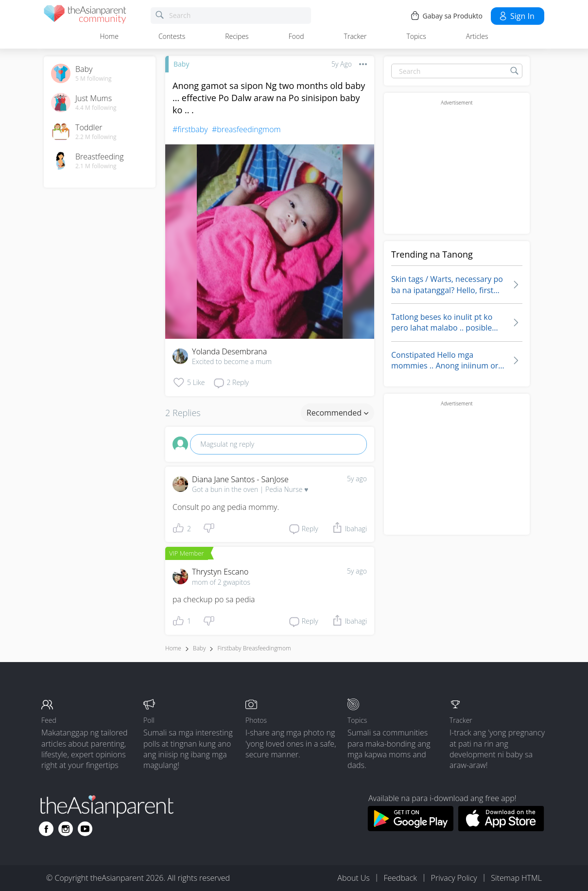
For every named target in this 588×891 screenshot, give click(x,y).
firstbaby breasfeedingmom (254, 648)
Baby (181, 64)
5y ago (357, 479)
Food (296, 36)
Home (109, 36)
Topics (416, 36)
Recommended (337, 413)
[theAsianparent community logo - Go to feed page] (85, 16)
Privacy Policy (454, 878)
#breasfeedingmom (246, 129)
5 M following (94, 79)
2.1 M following (96, 166)
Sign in (516, 16)
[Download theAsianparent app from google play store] (410, 828)
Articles (477, 36)
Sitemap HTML (516, 878)
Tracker (355, 36)
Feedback (400, 878)
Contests (172, 36)
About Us (353, 878)
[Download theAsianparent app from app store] (501, 828)
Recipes (237, 36)
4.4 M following (96, 108)
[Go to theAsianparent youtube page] (85, 829)
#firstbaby (190, 129)
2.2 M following (96, 137)
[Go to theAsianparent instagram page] (66, 829)
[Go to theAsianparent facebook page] (46, 829)
